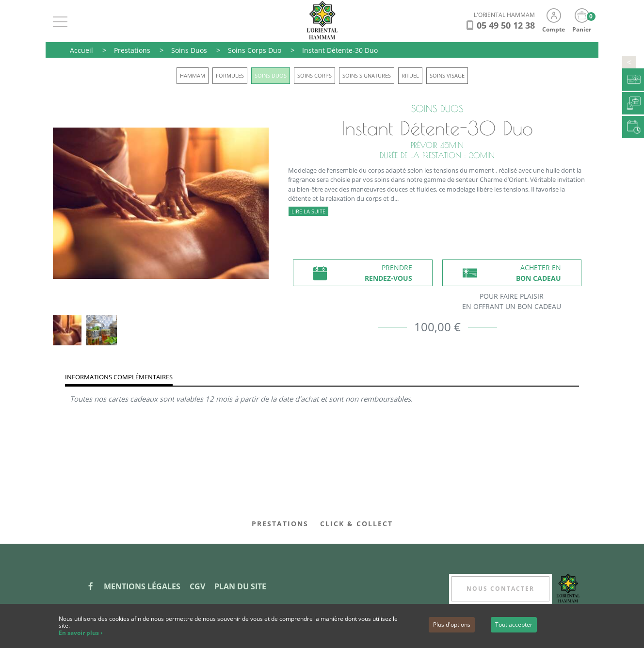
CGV (197, 586)
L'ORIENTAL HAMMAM (504, 15)
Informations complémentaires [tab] (119, 377)
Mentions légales (142, 586)
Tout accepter (514, 624)
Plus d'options (452, 624)
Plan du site (240, 586)
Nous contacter (500, 589)
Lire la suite (308, 211)
